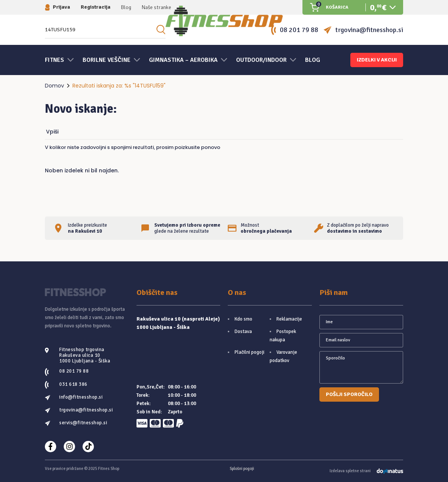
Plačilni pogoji (249, 352)
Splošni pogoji (242, 469)
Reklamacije (289, 319)
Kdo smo (243, 319)
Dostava (243, 332)
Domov (54, 86)
